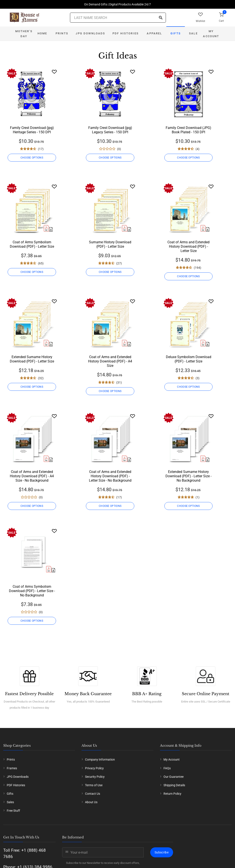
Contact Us (93, 794)
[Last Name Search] (118, 18)
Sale (193, 33)
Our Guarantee (174, 777)
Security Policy (95, 777)
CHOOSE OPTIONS (32, 158)
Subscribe (162, 852)
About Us (91, 802)
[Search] (161, 18)
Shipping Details (174, 785)
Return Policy (172, 794)
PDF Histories (126, 33)
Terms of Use (94, 785)
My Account (211, 34)
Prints (62, 33)
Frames (12, 768)
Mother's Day (24, 34)
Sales (10, 802)
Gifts (176, 33)
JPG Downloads (90, 33)
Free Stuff (13, 811)
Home (42, 33)
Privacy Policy (94, 768)
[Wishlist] (54, 72)
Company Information (100, 759)
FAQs (167, 768)
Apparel (154, 33)
